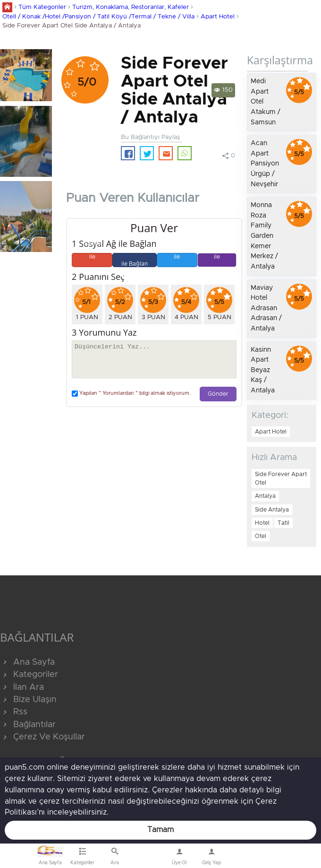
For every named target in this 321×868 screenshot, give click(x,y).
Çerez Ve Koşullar (42, 737)
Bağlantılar (28, 725)
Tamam (160, 830)
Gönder (218, 394)
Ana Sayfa (27, 662)
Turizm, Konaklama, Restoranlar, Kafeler (131, 7)
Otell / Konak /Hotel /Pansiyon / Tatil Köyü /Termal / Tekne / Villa (98, 17)
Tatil (283, 523)
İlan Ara (22, 687)
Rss (14, 712)
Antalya (265, 496)
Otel (261, 536)
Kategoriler (29, 675)
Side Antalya (272, 510)
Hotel (262, 523)
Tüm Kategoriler (42, 7)
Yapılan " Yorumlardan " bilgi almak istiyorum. (131, 394)
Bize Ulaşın (147, 858)
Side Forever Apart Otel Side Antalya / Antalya (72, 26)
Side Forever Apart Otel (281, 478)
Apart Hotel (218, 17)
